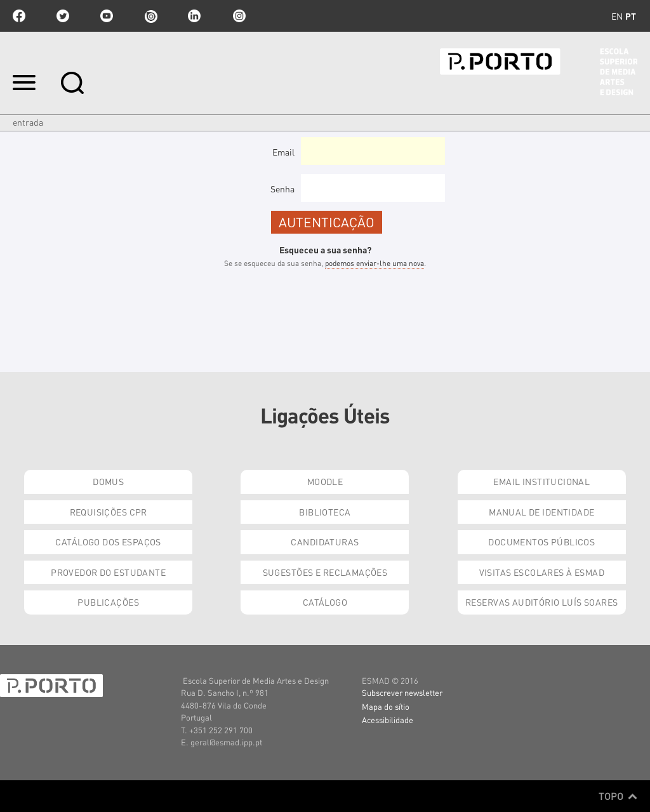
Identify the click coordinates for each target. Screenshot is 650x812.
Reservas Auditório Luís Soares (542, 602)
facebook (19, 16)
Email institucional (541, 481)
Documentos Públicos (541, 542)
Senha (282, 189)
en (617, 16)
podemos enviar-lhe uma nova (375, 263)
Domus (108, 481)
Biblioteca (325, 512)
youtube (107, 16)
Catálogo (325, 602)
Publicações (108, 602)
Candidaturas (325, 542)
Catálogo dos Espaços (108, 542)
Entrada (28, 122)
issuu (150, 16)
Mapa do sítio (386, 706)
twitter (63, 16)
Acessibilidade (388, 720)
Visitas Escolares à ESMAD (542, 572)
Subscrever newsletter (402, 692)
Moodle (325, 481)
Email (283, 152)
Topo (618, 796)
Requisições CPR (109, 512)
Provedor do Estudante (108, 572)
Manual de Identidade (541, 512)
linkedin (194, 16)
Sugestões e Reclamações (325, 572)
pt (631, 16)
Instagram (238, 16)
